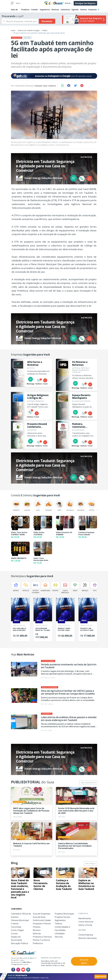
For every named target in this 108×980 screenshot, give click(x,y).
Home (13, 30)
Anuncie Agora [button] (84, 961)
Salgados (70, 505)
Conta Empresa (86, 935)
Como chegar (17, 930)
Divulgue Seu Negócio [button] (85, 3)
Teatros (58, 923)
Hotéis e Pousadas (36, 588)
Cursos (14, 933)
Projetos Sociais (62, 917)
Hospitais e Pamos (42, 923)
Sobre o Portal (85, 925)
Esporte (55, 587)
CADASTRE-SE (101, 977)
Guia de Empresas (42, 914)
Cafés (59, 505)
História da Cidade (42, 920)
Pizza (38, 505)
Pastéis (92, 505)
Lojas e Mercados (65, 588)
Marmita (16, 505)
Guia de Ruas (39, 917)
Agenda (75, 10)
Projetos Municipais (64, 914)
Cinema (83, 10)
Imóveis (16, 587)
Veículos (26, 587)
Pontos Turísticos (41, 940)
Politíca (45, 30)
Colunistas (65, 10)
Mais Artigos (90, 863)
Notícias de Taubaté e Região (29, 30)
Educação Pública (19, 943)
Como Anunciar (86, 922)
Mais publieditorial (88, 783)
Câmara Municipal (20, 920)
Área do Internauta (87, 938)
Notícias (55, 10)
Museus (37, 930)
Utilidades (60, 933)
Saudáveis (81, 505)
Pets (95, 587)
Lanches (27, 505)
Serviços (85, 587)
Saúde (75, 587)
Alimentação (46, 587)
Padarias (49, 505)
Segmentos (45, 10)
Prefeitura (38, 943)
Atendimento (85, 918)
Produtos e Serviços (42, 937)
